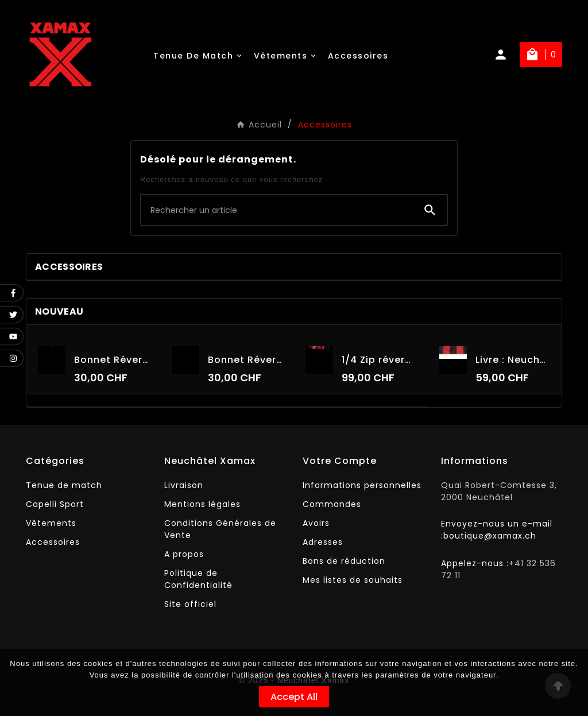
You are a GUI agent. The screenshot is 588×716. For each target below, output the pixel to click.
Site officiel (190, 604)
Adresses (323, 542)
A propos (184, 554)
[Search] (430, 210)
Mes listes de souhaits (353, 580)
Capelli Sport (55, 504)
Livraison (184, 485)
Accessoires (69, 267)
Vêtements (51, 523)
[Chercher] (277, 210)
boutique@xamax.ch (490, 536)
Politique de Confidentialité (198, 579)
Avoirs (316, 523)
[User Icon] (506, 55)
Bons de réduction (344, 561)
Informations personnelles (362, 485)
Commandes (332, 504)
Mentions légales (202, 504)
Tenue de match (64, 485)
